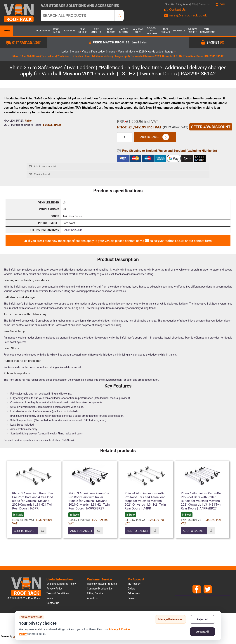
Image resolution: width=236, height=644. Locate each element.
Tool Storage (166, 31)
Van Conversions (206, 31)
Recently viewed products (102, 584)
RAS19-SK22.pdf (72, 230)
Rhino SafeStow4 (65, 440)
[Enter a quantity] (125, 137)
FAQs (194, 4)
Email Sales (139, 43)
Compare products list (100, 589)
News (50, 598)
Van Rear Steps (138, 31)
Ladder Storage (124, 31)
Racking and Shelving (152, 31)
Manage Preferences (170, 619)
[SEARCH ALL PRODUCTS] (78, 16)
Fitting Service (183, 4)
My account (134, 584)
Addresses (134, 593)
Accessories (42, 31)
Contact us (53, 603)
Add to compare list (45, 166)
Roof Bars (69, 31)
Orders (131, 589)
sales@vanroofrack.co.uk (185, 15)
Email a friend (42, 174)
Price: (122, 127)
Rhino (28, 121)
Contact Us (204, 4)
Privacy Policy (54, 589)
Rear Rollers (83, 31)
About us (92, 598)
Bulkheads (179, 31)
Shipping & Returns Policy (61, 584)
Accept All (202, 632)
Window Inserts (193, 31)
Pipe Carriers (96, 31)
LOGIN (220, 4)
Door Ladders (110, 31)
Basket (132, 598)
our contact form (200, 241)
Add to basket (155, 137)
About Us (169, 4)
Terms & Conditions (58, 593)
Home (6, 31)
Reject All (202, 619)
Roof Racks (56, 31)
